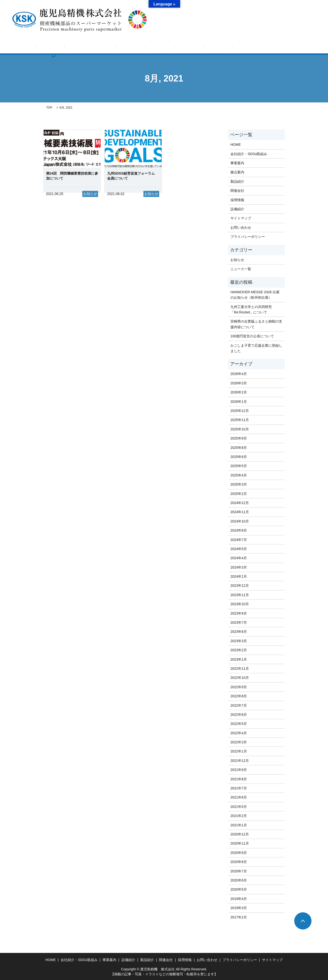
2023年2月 (239, 650)
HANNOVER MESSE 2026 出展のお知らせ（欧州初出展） (255, 295)
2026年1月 (239, 402)
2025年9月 (239, 438)
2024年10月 (240, 521)
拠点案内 (152, 48)
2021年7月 (239, 788)
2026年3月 (239, 383)
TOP (49, 108)
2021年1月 (239, 825)
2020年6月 (239, 880)
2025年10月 (240, 429)
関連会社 (218, 48)
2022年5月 (239, 724)
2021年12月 (240, 761)
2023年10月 (240, 604)
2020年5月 (239, 889)
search (288, 48)
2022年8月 (239, 696)
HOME (42, 48)
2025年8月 (239, 448)
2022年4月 (239, 733)
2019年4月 (239, 899)
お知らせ (62, 48)
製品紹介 (196, 48)
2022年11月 (240, 669)
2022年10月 (240, 678)
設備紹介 (174, 48)
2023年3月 (239, 641)
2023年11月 (240, 595)
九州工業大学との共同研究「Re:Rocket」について (251, 310)
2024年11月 (240, 512)
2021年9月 (239, 770)
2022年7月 (239, 705)
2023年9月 (239, 613)
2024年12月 (240, 503)
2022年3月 (239, 742)
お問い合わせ (265, 48)
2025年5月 (239, 466)
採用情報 (240, 48)
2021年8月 (239, 779)
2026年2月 (239, 392)
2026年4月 (239, 374)
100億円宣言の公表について (252, 336)
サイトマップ (241, 218)
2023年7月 (239, 622)
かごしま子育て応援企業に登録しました (256, 348)
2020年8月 (239, 862)
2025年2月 (239, 494)
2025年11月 (240, 420)
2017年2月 (239, 917)
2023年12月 (240, 586)
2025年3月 (239, 484)
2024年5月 (239, 549)
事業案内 (129, 48)
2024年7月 (239, 540)
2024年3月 (239, 567)
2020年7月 (239, 871)
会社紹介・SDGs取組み (96, 48)
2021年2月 (239, 816)
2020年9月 (239, 853)
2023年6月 (239, 632)
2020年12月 (240, 834)
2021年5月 (239, 807)
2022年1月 (239, 751)
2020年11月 (240, 843)
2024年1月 (239, 576)
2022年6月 (239, 715)
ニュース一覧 (241, 269)
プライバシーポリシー (248, 237)
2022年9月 (239, 687)
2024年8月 (239, 530)
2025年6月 (239, 457)
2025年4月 (239, 475)
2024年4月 (239, 558)
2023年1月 (239, 659)
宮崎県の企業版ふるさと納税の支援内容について (256, 324)
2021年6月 (239, 797)
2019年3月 (239, 908)
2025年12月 (240, 411)
